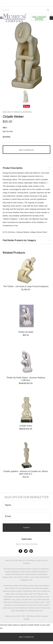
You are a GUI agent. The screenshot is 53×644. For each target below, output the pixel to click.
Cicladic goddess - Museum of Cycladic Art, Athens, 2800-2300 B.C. (26, 473)
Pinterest (31, 551)
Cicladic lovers (26, 426)
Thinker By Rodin (26, 332)
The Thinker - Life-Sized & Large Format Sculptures (26, 286)
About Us (14, 588)
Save (28, 106)
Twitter (26, 551)
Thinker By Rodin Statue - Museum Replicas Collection (26, 379)
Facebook (20, 551)
